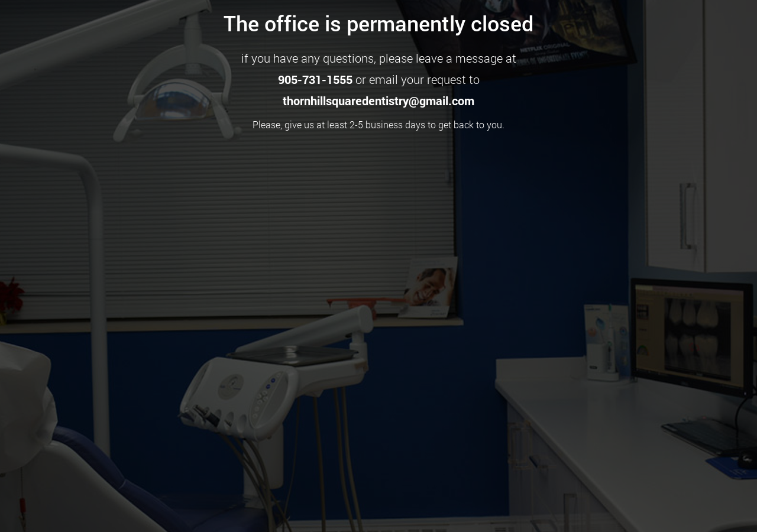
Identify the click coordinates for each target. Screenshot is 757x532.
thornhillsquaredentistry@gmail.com (378, 100)
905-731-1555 (315, 79)
